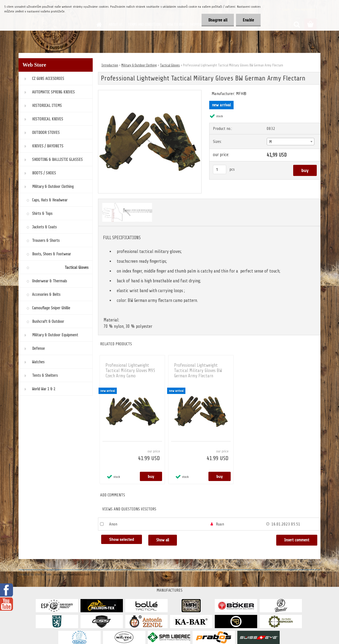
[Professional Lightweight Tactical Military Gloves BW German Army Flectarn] (150, 92)
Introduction (110, 65)
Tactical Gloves (170, 65)
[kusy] (220, 169)
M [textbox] (270, 142)
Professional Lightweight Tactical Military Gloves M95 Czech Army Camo (130, 371)
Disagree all (218, 20)
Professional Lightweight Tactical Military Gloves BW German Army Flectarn (198, 371)
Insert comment (297, 540)
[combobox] (290, 142)
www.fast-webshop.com (72, 574)
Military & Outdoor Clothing (139, 65)
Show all (163, 540)
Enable (248, 20)
